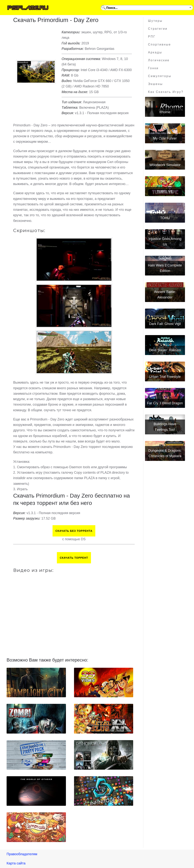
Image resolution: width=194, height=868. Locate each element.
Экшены (155, 84)
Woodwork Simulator (165, 165)
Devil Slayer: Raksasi (165, 350)
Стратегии (158, 29)
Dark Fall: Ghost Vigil (165, 324)
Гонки (153, 68)
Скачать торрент (74, 558)
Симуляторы (160, 76)
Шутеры (155, 21)
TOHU (165, 218)
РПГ (152, 37)
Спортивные (160, 44)
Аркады (155, 52)
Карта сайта (16, 863)
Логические (159, 60)
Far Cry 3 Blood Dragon (165, 403)
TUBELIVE (165, 191)
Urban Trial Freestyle (165, 377)
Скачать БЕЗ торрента (74, 531)
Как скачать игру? (166, 92)
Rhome (165, 112)
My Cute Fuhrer (165, 138)
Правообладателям (22, 854)
